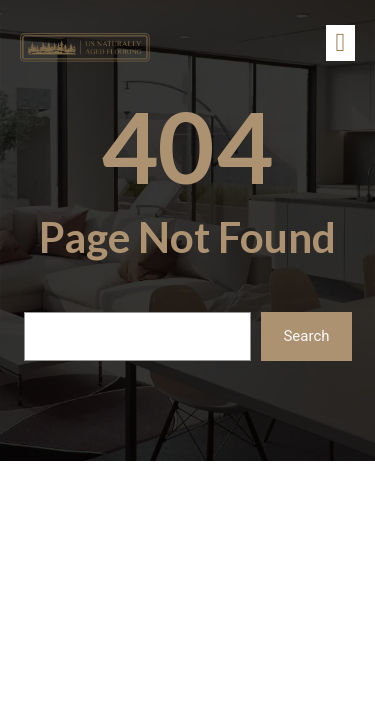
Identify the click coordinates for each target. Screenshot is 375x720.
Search (306, 336)
